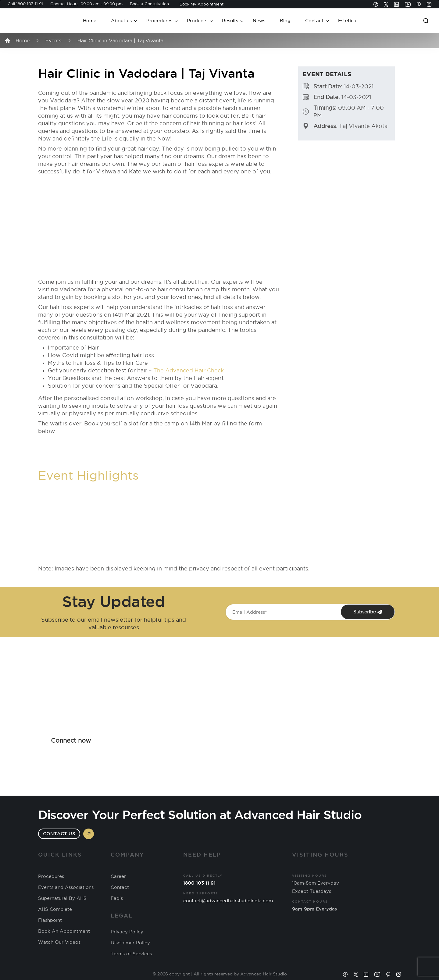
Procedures (159, 21)
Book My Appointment (202, 4)
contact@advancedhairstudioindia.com (228, 901)
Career (118, 876)
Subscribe (368, 612)
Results (230, 21)
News (259, 21)
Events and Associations (66, 887)
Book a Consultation (149, 4)
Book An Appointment (64, 931)
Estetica (347, 21)
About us (121, 21)
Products (197, 21)
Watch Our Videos (59, 942)
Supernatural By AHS (62, 898)
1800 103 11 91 (30, 4)
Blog (285, 21)
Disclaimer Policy (130, 943)
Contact (314, 21)
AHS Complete (55, 909)
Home (90, 21)
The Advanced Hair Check (189, 370)
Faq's (117, 898)
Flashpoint (50, 920)
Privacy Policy (127, 932)
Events (54, 41)
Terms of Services (131, 954)
